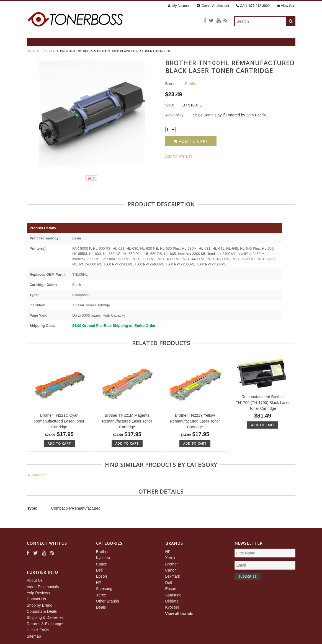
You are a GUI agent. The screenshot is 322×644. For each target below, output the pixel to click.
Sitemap (34, 636)
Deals (101, 607)
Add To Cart (59, 443)
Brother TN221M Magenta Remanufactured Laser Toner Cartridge (127, 421)
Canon (102, 564)
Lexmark (173, 576)
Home (31, 51)
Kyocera (103, 558)
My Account (179, 6)
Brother (48, 51)
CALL (253, 6)
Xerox (101, 595)
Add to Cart (191, 141)
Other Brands (108, 601)
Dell (99, 570)
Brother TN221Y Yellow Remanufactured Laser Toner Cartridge (195, 421)
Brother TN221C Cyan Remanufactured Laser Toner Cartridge (59, 421)
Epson (102, 576)
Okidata (172, 601)
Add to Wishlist (179, 156)
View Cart (286, 6)
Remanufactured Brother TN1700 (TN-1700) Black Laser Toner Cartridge (263, 403)
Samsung (104, 589)
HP (99, 583)
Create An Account (213, 6)
